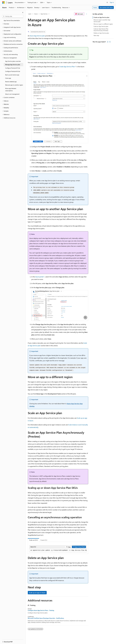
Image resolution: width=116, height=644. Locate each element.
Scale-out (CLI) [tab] (33, 540)
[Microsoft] (3, 3)
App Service (44, 14)
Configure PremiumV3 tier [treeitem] (13, 68)
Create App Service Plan (67, 67)
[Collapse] (23, 12)
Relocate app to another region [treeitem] (14, 85)
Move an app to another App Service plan (102, 21)
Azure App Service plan (37, 36)
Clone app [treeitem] (8, 78)
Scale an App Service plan (101, 26)
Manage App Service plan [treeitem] (13, 65)
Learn (30, 14)
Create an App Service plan (101, 17)
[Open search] (107, 3)
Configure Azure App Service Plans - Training (41, 610)
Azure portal (39, 277)
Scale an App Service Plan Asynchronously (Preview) (101, 30)
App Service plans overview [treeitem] (13, 61)
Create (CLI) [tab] (44, 540)
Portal (95, 7)
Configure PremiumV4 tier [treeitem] (13, 71)
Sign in (112, 2)
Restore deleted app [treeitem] (11, 82)
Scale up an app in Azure (37, 593)
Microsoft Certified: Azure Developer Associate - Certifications (46, 618)
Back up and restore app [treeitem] (12, 75)
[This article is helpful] (108, 42)
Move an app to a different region (103, 24)
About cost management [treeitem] (12, 94)
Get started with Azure (106, 7)
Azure (36, 14)
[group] (58, 550)
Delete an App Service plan (101, 33)
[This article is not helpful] (110, 42)
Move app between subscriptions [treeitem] (11, 90)
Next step (96, 35)
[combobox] (13, 16)
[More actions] (87, 14)
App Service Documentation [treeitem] (12, 20)
